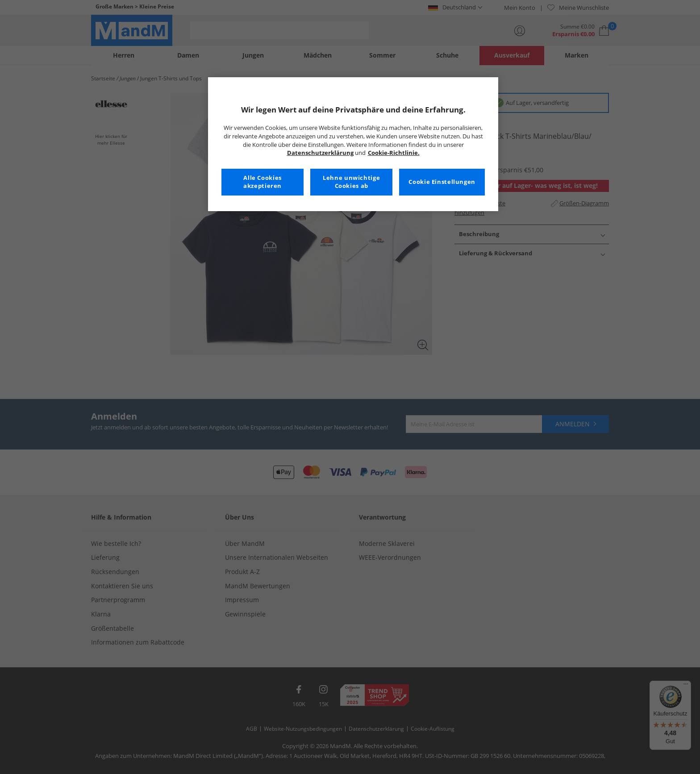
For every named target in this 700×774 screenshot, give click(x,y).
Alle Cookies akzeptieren (262, 182)
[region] (353, 144)
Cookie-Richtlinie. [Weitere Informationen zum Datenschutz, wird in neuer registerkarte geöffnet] (394, 153)
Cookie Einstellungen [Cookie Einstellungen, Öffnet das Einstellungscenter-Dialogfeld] (442, 182)
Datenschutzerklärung (320, 153)
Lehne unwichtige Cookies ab (351, 182)
